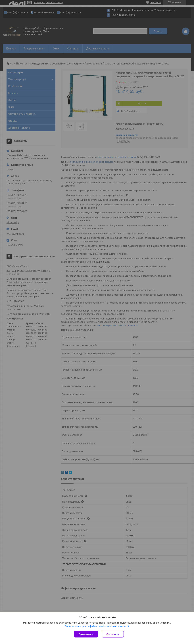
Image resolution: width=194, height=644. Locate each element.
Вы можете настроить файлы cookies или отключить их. (96, 626)
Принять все (86, 634)
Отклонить (113, 634)
